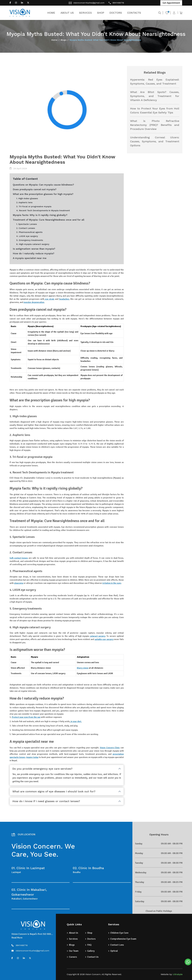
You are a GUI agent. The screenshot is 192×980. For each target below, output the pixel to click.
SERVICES (85, 13)
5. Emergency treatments (30, 240)
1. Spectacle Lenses (27, 224)
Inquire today (32, 757)
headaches (64, 299)
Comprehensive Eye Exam (123, 939)
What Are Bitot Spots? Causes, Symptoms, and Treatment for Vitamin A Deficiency (155, 96)
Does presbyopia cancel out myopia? (35, 189)
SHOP (101, 13)
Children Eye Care (119, 933)
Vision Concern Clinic (110, 748)
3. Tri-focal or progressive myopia (34, 206)
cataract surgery (98, 636)
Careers (73, 957)
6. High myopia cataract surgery (33, 244)
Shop (90, 933)
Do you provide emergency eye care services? (42, 769)
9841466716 (118, 3)
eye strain (49, 299)
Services (73, 939)
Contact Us (93, 957)
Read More (17, 938)
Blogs (63, 40)
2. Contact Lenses (26, 228)
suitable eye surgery (104, 639)
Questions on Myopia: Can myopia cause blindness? (43, 185)
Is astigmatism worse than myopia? (34, 249)
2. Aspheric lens (24, 202)
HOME (51, 13)
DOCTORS (116, 13)
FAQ (89, 945)
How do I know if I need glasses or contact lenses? (46, 801)
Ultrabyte (178, 974)
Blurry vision (83, 668)
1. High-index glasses (27, 198)
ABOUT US (67, 13)
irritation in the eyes (112, 583)
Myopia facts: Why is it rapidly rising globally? (40, 215)
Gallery (91, 951)
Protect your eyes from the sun (26, 717)
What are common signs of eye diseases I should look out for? (54, 791)
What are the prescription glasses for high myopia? (43, 194)
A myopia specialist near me (30, 258)
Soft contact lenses (19, 558)
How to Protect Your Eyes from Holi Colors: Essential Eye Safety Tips (155, 110)
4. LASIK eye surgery (27, 236)
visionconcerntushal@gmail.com (89, 3)
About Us (74, 933)
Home (54, 40)
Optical (114, 951)
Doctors (91, 939)
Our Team (74, 951)
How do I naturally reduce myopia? (34, 253)
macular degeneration (34, 302)
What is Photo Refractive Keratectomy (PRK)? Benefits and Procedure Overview (155, 125)
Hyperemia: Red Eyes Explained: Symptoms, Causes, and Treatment (155, 82)
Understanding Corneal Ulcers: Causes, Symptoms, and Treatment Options (155, 141)
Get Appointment (171, 3)
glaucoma (19, 583)
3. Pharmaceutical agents (29, 232)
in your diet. (76, 721)
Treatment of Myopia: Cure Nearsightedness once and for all (49, 220)
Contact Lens (117, 945)
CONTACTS (134, 13)
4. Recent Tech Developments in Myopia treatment (43, 210)
